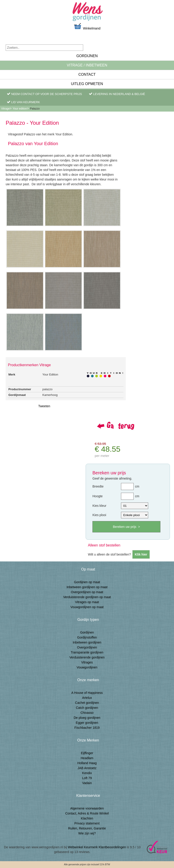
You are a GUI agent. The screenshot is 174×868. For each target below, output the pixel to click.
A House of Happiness (87, 693)
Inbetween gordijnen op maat (87, 587)
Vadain (87, 783)
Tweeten (44, 406)
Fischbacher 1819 (87, 728)
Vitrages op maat (87, 602)
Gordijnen (87, 56)
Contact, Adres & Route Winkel (87, 813)
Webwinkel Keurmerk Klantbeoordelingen (97, 847)
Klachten (87, 818)
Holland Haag (87, 763)
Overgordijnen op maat (87, 592)
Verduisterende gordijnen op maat (87, 597)
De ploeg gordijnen (87, 718)
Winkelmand (87, 26)
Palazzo (35, 109)
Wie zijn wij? (87, 833)
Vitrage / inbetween (87, 65)
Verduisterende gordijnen (87, 657)
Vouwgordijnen (87, 667)
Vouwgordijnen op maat (87, 607)
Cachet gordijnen (87, 703)
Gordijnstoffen (87, 637)
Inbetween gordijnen (87, 642)
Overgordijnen (87, 647)
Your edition (20, 109)
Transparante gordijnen (87, 652)
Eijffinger (87, 753)
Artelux (87, 698)
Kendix (87, 773)
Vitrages (87, 662)
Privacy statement (87, 823)
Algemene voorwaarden (87, 808)
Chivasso (87, 713)
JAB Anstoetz (87, 768)
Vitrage (5, 109)
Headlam (87, 758)
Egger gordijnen (87, 723)
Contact (87, 74)
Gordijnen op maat (87, 582)
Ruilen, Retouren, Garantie (87, 828)
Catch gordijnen (87, 708)
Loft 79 (87, 778)
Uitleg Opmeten (87, 84)
